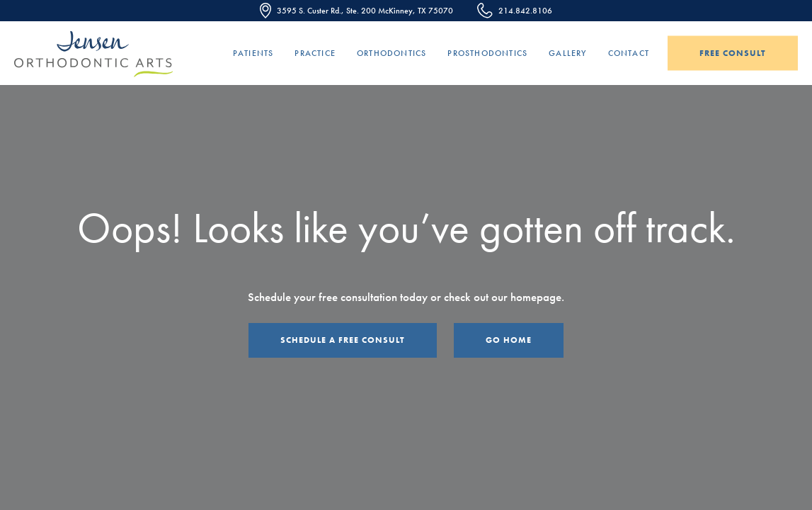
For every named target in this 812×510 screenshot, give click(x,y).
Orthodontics (391, 53)
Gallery (567, 53)
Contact (629, 53)
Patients (253, 53)
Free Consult (733, 53)
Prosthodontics (487, 53)
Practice (315, 53)
